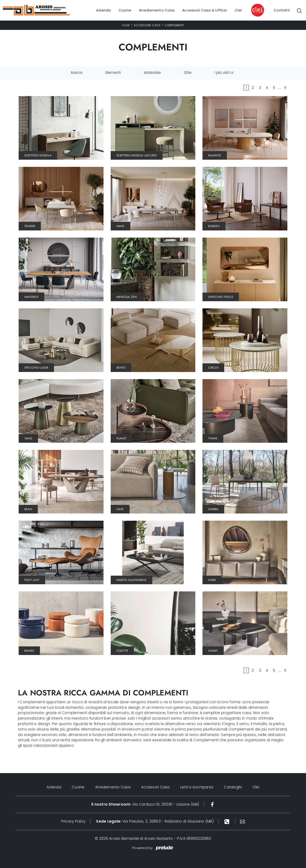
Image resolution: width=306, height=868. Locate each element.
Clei (238, 10)
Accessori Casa (147, 25)
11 (285, 88)
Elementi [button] (113, 73)
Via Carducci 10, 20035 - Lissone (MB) (145, 804)
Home (126, 25)
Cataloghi (233, 787)
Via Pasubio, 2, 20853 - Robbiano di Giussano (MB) (155, 821)
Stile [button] (188, 73)
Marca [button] (77, 73)
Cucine (125, 10)
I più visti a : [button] (225, 73)
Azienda (104, 10)
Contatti (282, 10)
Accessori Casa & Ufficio (205, 10)
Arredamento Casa (157, 10)
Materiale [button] (152, 73)
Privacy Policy (73, 821)
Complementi (174, 25)
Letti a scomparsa (197, 787)
